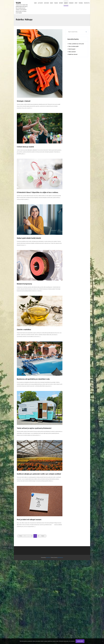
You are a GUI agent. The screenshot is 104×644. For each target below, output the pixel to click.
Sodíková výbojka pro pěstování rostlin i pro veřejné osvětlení (39, 474)
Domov (52, 3)
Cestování (46, 3)
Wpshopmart (60, 557)
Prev (21, 536)
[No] (102, 641)
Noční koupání (72, 49)
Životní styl (87, 3)
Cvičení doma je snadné (25, 146)
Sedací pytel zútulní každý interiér (29, 238)
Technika (81, 3)
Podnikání (71, 3)
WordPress (48, 557)
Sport (76, 3)
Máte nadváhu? (72, 51)
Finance (56, 3)
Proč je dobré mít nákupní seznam (29, 519)
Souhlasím (80, 641)
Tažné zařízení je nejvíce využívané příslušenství (34, 428)
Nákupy (66, 3)
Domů (35, 3)
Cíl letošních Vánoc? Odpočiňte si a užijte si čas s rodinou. (38, 192)
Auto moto (40, 3)
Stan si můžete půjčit (73, 46)
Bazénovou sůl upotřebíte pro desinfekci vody (33, 379)
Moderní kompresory (24, 284)
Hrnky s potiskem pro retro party (76, 43)
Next (43, 536)
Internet (61, 3)
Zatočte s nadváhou (24, 329)
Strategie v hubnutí (24, 101)
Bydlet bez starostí (73, 54)
